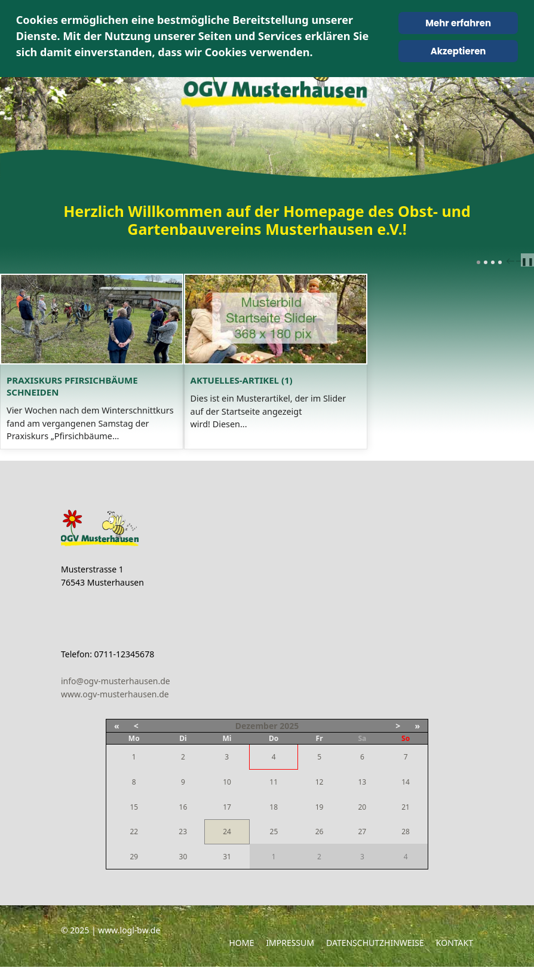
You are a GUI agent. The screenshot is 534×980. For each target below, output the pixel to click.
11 (274, 795)
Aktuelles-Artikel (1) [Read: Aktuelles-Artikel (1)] (332, 418)
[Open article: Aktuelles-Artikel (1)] (404, 338)
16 (183, 820)
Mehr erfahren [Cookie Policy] (458, 23)
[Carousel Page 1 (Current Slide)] (478, 262)
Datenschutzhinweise (375, 956)
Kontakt (455, 956)
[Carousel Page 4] (500, 262)
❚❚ (527, 261)
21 (406, 820)
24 (227, 845)
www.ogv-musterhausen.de (115, 707)
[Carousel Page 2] (486, 262)
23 (183, 845)
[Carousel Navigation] (514, 261)
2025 (289, 739)
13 (362, 795)
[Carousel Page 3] (493, 262)
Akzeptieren (458, 51)
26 (320, 845)
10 (227, 795)
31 (227, 870)
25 (274, 845)
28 (406, 845)
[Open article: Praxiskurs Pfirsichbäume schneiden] (131, 338)
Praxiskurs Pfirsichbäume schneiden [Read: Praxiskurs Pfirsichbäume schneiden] (100, 418)
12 (320, 795)
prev (512, 261)
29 (134, 870)
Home (241, 956)
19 (320, 820)
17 (227, 820)
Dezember (257, 739)
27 (362, 845)
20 (362, 820)
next (521, 261)
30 (183, 870)
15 (134, 820)
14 (406, 795)
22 (134, 845)
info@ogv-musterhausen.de (116, 693)
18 (274, 820)
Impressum (290, 956)
